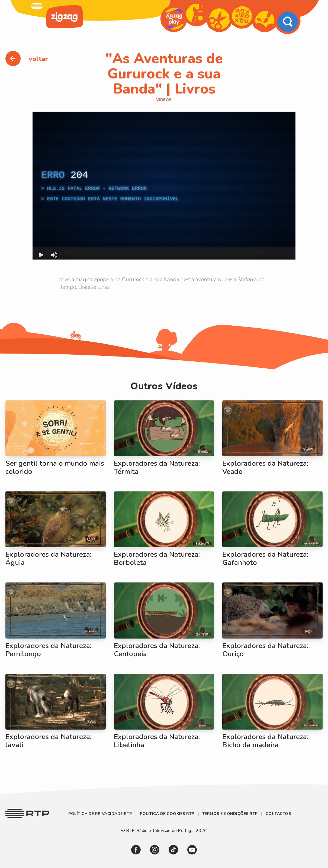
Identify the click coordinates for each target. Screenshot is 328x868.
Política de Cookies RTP (167, 814)
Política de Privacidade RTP (101, 814)
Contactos (278, 814)
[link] (37, 6)
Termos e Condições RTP (230, 814)
